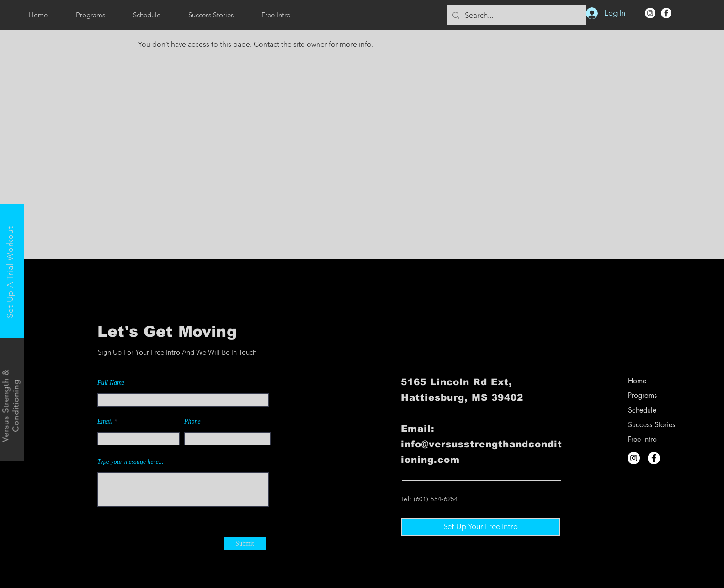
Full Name (111, 383)
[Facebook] (666, 13)
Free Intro (642, 439)
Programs (642, 395)
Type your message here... (130, 462)
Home (637, 381)
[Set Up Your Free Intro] (481, 527)
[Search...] (516, 15)
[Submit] (245, 543)
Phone (192, 422)
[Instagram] (650, 13)
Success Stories (652, 425)
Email (105, 422)
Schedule (642, 410)
